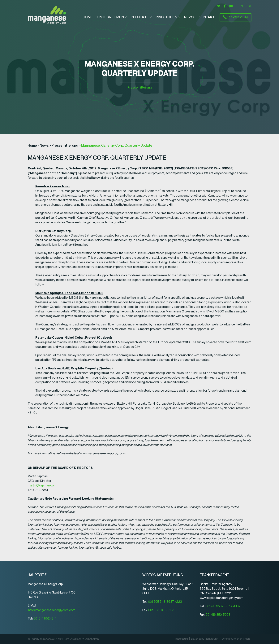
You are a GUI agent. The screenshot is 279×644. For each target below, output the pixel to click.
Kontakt (207, 17)
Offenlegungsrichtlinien (236, 639)
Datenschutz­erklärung (205, 639)
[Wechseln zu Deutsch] (249, 6)
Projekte (140, 17)
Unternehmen (111, 17)
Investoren (166, 17)
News (189, 17)
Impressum (181, 639)
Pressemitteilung (139, 87)
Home (88, 17)
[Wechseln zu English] (241, 6)
